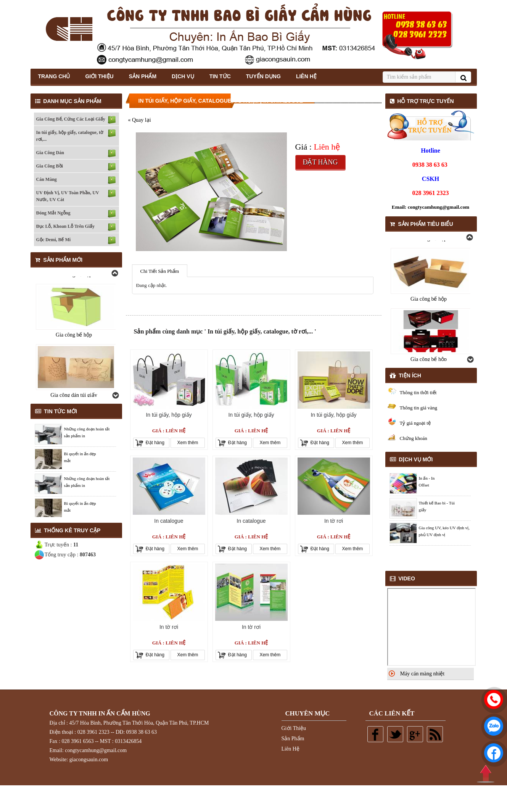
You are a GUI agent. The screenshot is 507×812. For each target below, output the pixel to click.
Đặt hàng (320, 162)
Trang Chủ (54, 76)
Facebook (375, 734)
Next (115, 395)
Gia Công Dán (50, 153)
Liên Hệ (306, 76)
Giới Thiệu (294, 728)
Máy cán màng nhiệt (422, 674)
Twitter (395, 734)
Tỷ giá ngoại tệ (415, 423)
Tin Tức (220, 76)
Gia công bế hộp (74, 333)
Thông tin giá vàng (419, 408)
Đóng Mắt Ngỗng (53, 213)
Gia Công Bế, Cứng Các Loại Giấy (71, 119)
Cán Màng (47, 179)
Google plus (415, 734)
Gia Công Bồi (50, 166)
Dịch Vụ (183, 76)
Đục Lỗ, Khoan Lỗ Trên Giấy (66, 226)
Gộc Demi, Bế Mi (54, 240)
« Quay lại (140, 120)
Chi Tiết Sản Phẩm (160, 271)
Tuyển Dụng (263, 76)
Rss (435, 734)
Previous (114, 273)
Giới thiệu (99, 76)
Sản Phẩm (143, 76)
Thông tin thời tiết (418, 392)
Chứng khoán (414, 438)
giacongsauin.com (89, 760)
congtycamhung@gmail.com (439, 207)
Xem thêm (188, 443)
